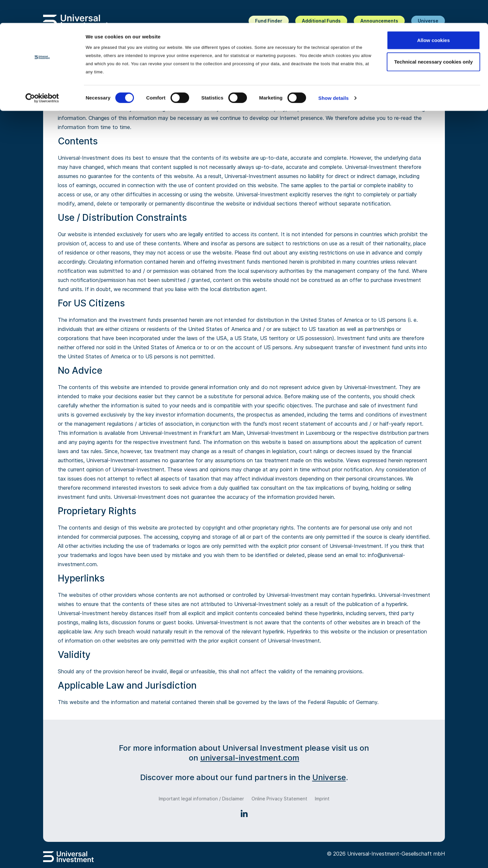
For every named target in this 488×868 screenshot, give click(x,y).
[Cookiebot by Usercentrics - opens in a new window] (42, 75)
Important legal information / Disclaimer (201, 799)
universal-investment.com (250, 758)
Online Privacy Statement (279, 799)
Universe (329, 777)
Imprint (322, 799)
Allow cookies (433, 17)
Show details (334, 75)
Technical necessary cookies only (434, 39)
